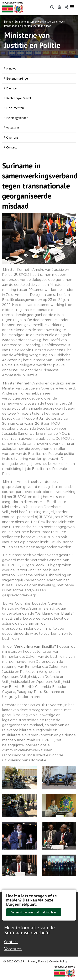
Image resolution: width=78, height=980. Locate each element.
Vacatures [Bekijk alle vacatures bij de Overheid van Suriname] (13, 949)
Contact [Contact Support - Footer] (11, 942)
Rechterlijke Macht (19, 98)
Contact (12, 147)
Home (8, 22)
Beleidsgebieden (17, 118)
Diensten (12, 88)
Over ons (12, 137)
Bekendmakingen (18, 78)
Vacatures (13, 128)
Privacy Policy (37, 961)
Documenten (15, 108)
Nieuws (11, 69)
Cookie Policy (58, 961)
